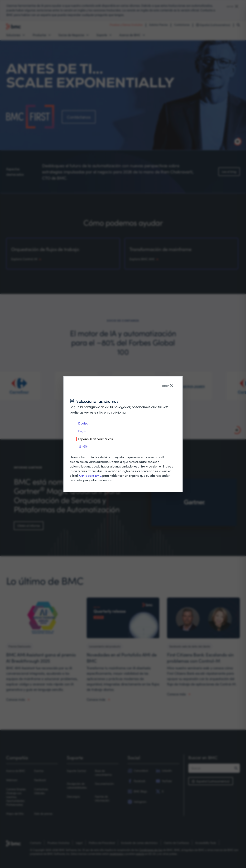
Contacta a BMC (90, 475)
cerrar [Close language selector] (167, 386)
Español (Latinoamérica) (96, 439)
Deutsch (84, 423)
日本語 (83, 446)
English (83, 431)
